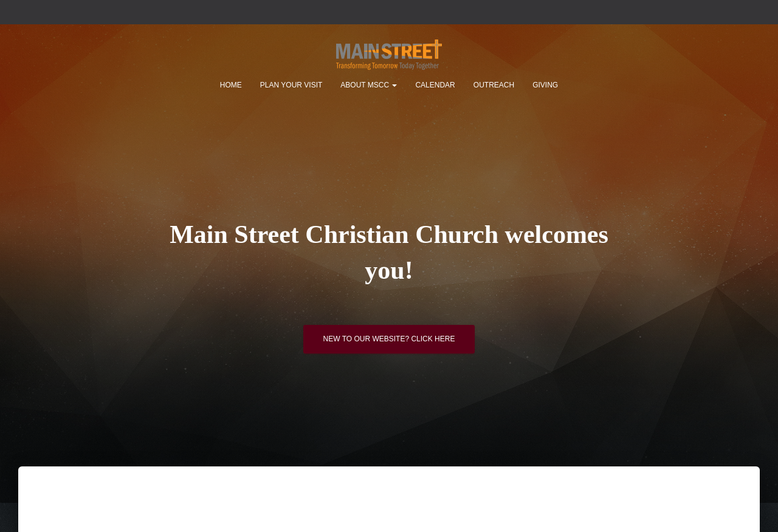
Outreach (494, 85)
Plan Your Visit (291, 85)
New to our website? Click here (389, 343)
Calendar (435, 85)
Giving (545, 85)
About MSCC (369, 85)
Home (231, 85)
